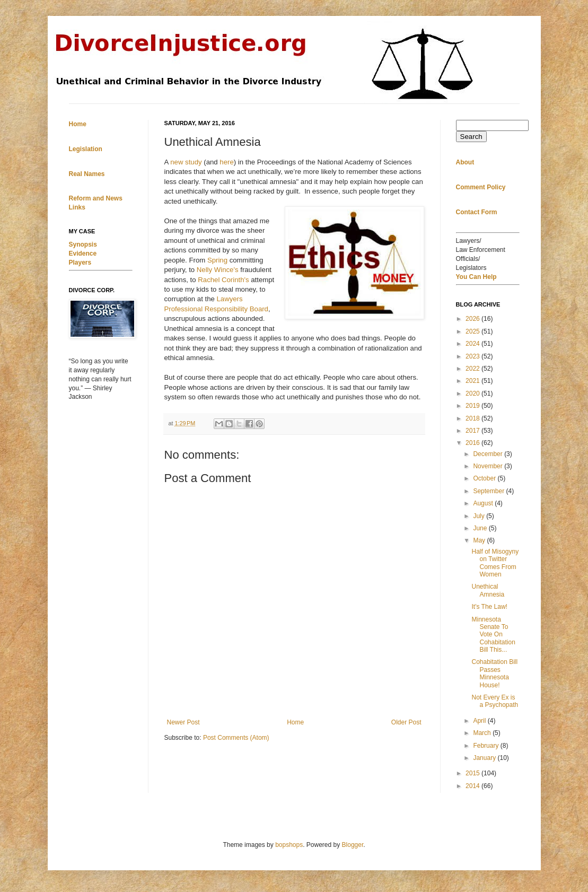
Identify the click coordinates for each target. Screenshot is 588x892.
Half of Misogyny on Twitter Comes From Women (495, 563)
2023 (473, 356)
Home (295, 722)
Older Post (406, 722)
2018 (473, 418)
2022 (473, 369)
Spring (217, 260)
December (489, 454)
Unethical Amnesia (488, 590)
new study (186, 162)
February (486, 746)
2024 (473, 344)
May (480, 540)
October (485, 478)
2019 (473, 406)
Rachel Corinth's (223, 280)
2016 (473, 443)
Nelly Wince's (218, 270)
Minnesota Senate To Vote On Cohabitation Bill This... (493, 635)
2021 (473, 381)
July (480, 516)
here (226, 162)
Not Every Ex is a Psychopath (495, 701)
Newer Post (183, 722)
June (481, 528)
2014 (473, 786)
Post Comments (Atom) (236, 738)
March (483, 733)
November (489, 466)
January (485, 758)
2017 (473, 431)
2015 (473, 773)
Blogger (353, 845)
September (489, 491)
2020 (473, 393)
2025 (473, 331)
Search (471, 137)
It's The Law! (489, 607)
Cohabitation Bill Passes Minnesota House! (494, 673)
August (484, 503)
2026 (473, 319)
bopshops (289, 845)
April (480, 721)
